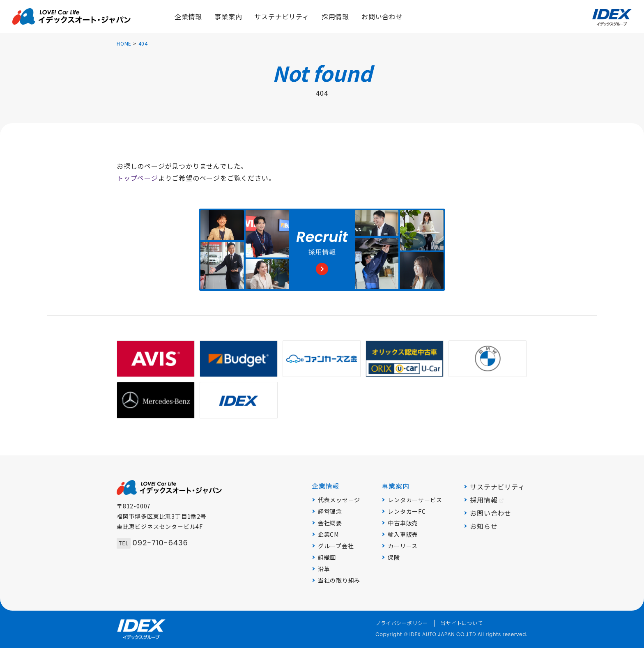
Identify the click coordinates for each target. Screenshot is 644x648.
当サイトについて (462, 623)
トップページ (137, 178)
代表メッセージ (339, 500)
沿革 (324, 569)
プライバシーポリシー (402, 623)
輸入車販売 (403, 534)
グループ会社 (336, 546)
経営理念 (330, 511)
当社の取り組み (339, 580)
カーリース (403, 546)
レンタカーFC (407, 511)
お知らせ (484, 526)
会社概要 (330, 523)
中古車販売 (403, 523)
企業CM (328, 534)
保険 (394, 557)
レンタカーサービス (415, 500)
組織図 (327, 557)
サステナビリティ (497, 487)
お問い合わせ (491, 513)
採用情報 (487, 500)
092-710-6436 (152, 543)
